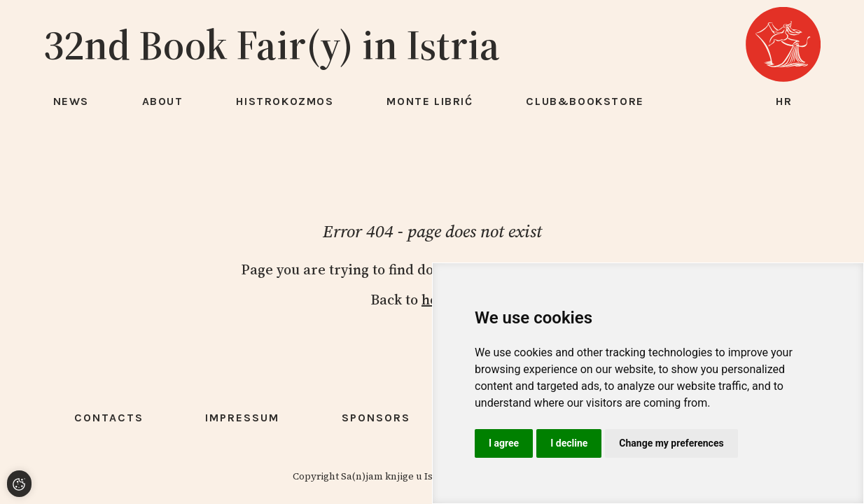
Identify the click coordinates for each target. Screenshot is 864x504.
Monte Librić (430, 101)
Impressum (242, 418)
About (163, 101)
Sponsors (376, 418)
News (71, 101)
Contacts (109, 418)
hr (784, 101)
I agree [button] (504, 443)
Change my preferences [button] (671, 443)
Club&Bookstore (585, 101)
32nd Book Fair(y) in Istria (272, 45)
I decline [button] (569, 443)
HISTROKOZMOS (285, 101)
